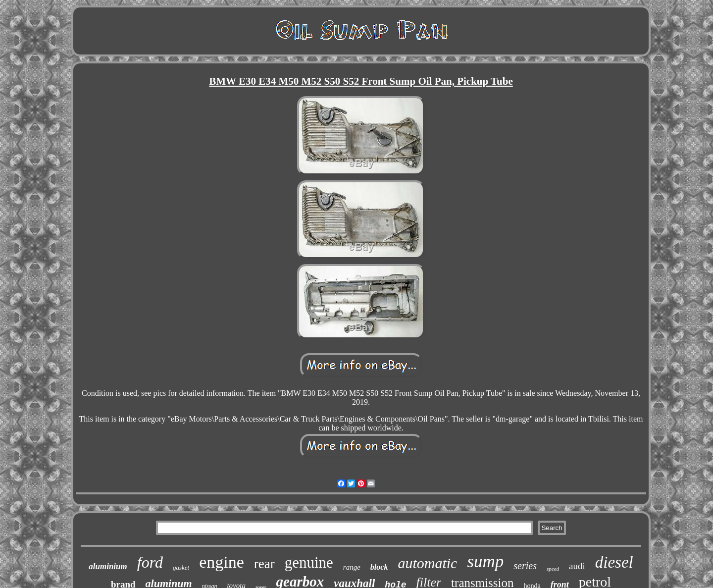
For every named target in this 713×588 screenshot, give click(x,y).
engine (222, 562)
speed (553, 569)
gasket (181, 567)
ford (150, 562)
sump (485, 561)
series (525, 566)
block (379, 567)
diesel (614, 562)
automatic (427, 563)
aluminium (108, 566)
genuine (309, 562)
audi (577, 566)
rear (264, 564)
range (352, 567)
